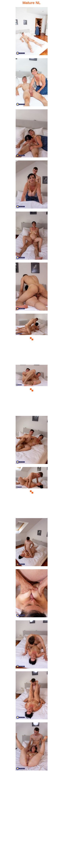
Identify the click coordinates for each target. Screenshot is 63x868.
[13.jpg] (32, 645)
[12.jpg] (32, 594)
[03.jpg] (32, 134)
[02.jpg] (32, 83)
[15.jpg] (32, 747)
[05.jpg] (32, 237)
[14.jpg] (32, 696)
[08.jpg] (32, 390)
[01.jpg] (32, 32)
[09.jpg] (32, 441)
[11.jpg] (32, 543)
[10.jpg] (32, 492)
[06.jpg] (32, 288)
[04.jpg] (32, 185)
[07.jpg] (32, 339)
